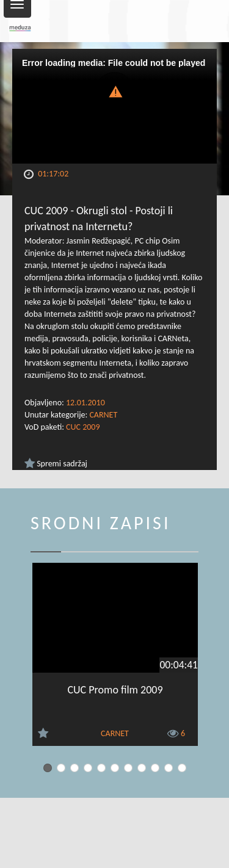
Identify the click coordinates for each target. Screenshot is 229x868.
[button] (115, 91)
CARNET (103, 415)
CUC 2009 (83, 427)
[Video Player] (114, 106)
